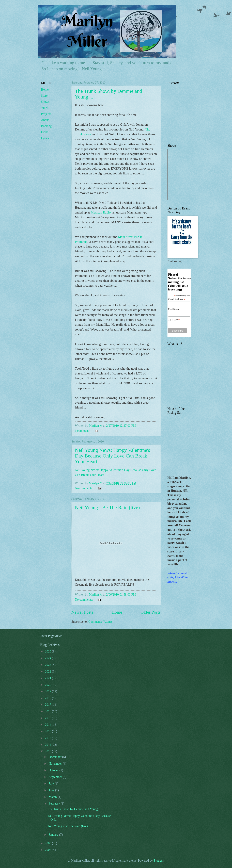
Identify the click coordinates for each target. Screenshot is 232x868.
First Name (174, 309)
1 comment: (83, 431)
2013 (48, 731)
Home (117, 612)
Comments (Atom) (100, 622)
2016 (48, 711)
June (52, 790)
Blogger (158, 861)
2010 (48, 751)
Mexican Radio (101, 212)
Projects (46, 114)
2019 (48, 691)
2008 (48, 850)
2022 (48, 672)
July (52, 783)
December (55, 757)
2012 (48, 738)
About (45, 120)
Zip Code (174, 320)
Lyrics (45, 138)
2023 (48, 665)
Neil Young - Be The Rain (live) (107, 507)
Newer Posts (82, 612)
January (54, 835)
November (56, 764)
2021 (48, 678)
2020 (48, 685)
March (53, 797)
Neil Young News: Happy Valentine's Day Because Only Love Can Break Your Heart (113, 456)
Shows (45, 102)
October (54, 770)
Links (45, 132)
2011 (48, 745)
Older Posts (151, 612)
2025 (48, 651)
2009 (48, 843)
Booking (46, 126)
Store (44, 96)
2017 (48, 705)
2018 (48, 698)
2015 (48, 718)
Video (45, 108)
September (56, 777)
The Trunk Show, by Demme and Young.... (74, 809)
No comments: (84, 488)
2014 (48, 725)
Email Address (177, 299)
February (55, 804)
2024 (48, 658)
